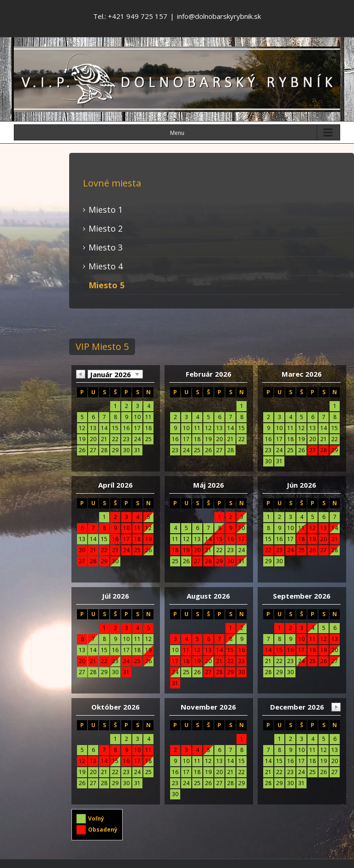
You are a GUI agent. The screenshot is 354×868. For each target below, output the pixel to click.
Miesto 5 (106, 285)
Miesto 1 (106, 210)
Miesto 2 (106, 228)
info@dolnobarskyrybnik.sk (219, 16)
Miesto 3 (106, 247)
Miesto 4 (106, 266)
